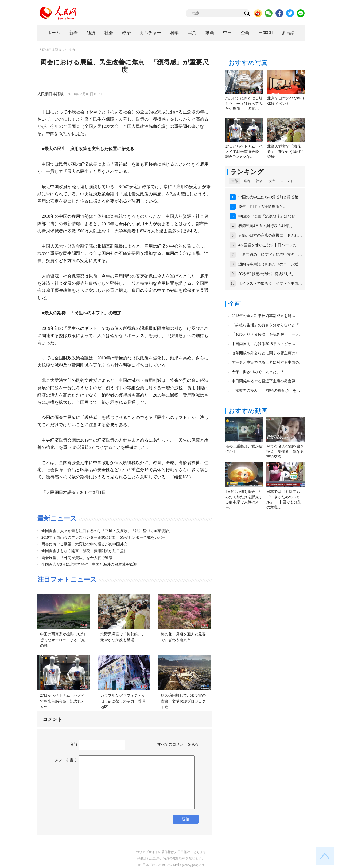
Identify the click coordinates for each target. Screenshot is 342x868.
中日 (227, 33)
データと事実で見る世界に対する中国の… (267, 362)
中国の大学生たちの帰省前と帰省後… (270, 197)
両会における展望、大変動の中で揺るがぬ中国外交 (84, 544)
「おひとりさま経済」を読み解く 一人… (267, 334)
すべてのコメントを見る (178, 744)
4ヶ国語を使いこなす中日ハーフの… (269, 245)
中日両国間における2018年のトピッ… (263, 344)
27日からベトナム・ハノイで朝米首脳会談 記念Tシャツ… (63, 701)
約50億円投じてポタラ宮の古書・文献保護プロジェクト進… (183, 701)
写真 (192, 33)
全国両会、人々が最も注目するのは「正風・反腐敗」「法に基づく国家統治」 (107, 531)
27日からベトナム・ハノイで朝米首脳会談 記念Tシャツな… (244, 152)
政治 (126, 33)
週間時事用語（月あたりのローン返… (270, 264)
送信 (186, 819)
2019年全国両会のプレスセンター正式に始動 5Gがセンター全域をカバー (104, 538)
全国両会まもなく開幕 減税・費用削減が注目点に (84, 551)
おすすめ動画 (248, 411)
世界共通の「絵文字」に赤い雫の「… (270, 255)
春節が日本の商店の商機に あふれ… (270, 235)
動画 (210, 33)
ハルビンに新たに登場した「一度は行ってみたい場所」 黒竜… (244, 104)
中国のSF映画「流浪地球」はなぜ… (269, 216)
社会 (109, 33)
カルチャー (150, 33)
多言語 (288, 33)
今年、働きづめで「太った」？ (258, 372)
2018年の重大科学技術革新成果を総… (263, 316)
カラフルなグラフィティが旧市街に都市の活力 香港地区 (123, 701)
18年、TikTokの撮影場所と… (263, 207)
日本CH (266, 33)
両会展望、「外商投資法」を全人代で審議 (77, 558)
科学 (174, 33)
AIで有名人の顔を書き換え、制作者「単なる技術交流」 (285, 451)
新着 (73, 33)
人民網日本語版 (50, 50)
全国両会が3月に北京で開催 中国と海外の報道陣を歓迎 (89, 564)
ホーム (54, 33)
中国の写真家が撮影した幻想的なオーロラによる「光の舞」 (63, 640)
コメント (287, 181)
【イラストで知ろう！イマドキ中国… (270, 284)
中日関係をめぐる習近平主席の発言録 (263, 381)
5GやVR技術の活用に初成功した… (268, 274)
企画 (245, 33)
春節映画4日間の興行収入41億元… (267, 226)
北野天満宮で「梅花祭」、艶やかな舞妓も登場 (286, 152)
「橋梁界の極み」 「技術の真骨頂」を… (266, 391)
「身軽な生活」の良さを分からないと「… (267, 325)
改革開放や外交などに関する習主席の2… (266, 353)
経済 (91, 33)
